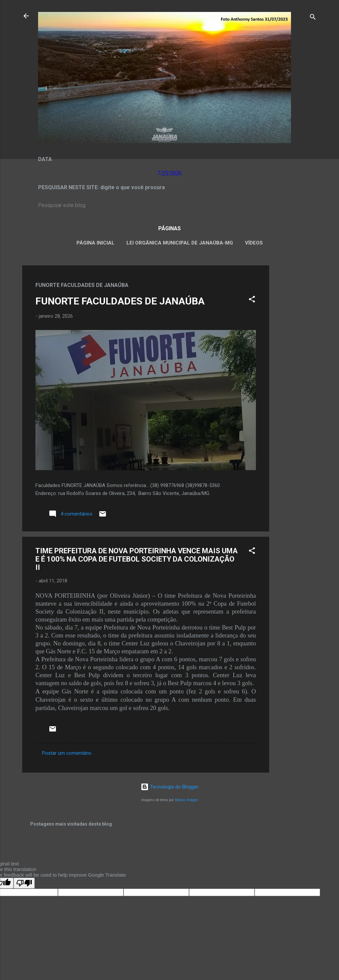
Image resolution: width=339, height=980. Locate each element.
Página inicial (96, 243)
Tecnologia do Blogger (170, 787)
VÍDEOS (254, 243)
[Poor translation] (24, 883)
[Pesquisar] (313, 18)
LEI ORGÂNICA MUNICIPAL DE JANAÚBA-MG (180, 243)
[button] (252, 300)
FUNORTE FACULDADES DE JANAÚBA (120, 301)
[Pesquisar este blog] (169, 205)
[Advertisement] (296, 365)
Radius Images (187, 800)
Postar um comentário (67, 753)
